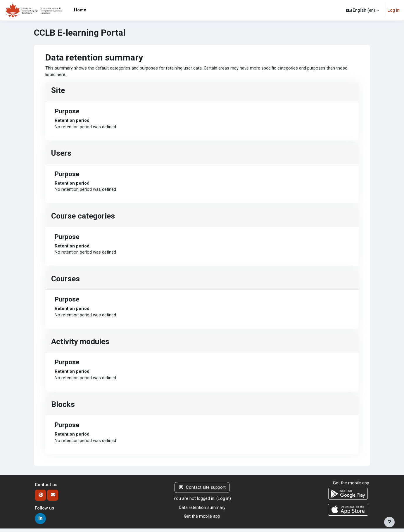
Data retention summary (202, 511)
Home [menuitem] (80, 10)
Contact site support (202, 491)
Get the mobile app (202, 520)
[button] (362, 10)
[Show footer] (389, 522)
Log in (393, 10)
